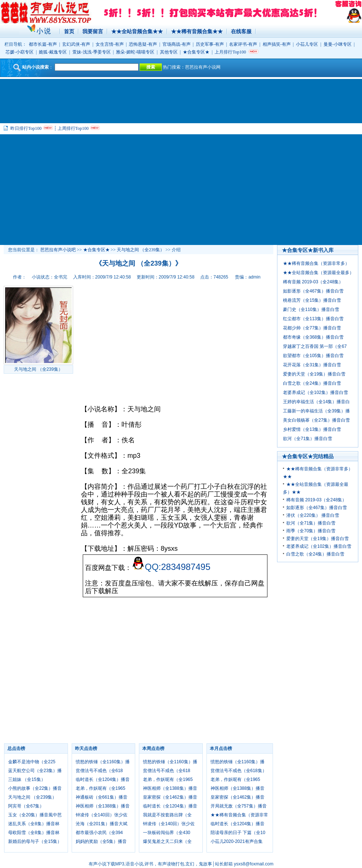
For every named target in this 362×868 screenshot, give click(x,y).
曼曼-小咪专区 (338, 44)
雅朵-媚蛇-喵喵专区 (135, 52)
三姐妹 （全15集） (27, 779)
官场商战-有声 (177, 44)
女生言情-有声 (110, 44)
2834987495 (186, 567)
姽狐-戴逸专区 (53, 52)
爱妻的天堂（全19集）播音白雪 (314, 374)
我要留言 (93, 31)
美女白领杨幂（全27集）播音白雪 (316, 420)
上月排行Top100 (230, 52)
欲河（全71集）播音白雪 (308, 439)
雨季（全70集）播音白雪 (311, 531)
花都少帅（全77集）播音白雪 (312, 328)
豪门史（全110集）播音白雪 (311, 309)
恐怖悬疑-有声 (143, 44)
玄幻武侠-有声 (76, 44)
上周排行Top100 (73, 128)
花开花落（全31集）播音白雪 (312, 365)
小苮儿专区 (307, 44)
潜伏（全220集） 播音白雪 (313, 515)
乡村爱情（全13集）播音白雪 (312, 429)
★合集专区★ (196, 52)
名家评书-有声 (243, 44)
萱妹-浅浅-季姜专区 (92, 52)
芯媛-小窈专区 (20, 52)
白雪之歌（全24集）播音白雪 (312, 383)
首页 (69, 31)
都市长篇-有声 (43, 44)
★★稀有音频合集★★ (197, 31)
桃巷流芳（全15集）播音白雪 (312, 300)
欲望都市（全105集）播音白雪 (313, 356)
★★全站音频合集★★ (137, 31)
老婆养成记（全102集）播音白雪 (315, 392)
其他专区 (169, 52)
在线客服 (241, 31)
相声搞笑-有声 (277, 44)
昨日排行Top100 (26, 128)
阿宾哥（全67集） (26, 806)
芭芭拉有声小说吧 (58, 250)
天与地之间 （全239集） (141, 250)
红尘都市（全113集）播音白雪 (313, 319)
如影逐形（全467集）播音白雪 (313, 291)
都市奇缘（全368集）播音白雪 (313, 337)
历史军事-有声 (210, 44)
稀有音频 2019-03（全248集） (313, 282)
